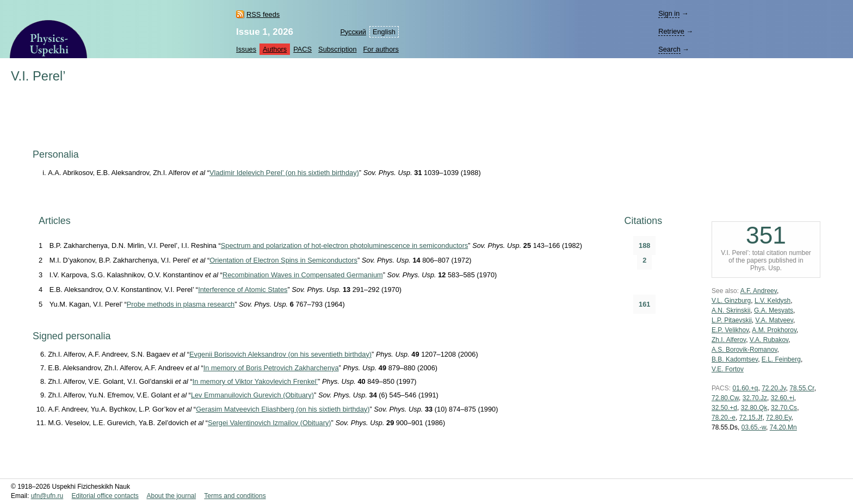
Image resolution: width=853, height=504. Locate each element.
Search (669, 49)
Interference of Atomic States (243, 290)
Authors (275, 49)
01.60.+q (745, 388)
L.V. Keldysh (772, 301)
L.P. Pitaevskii (732, 320)
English (384, 32)
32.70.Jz (755, 398)
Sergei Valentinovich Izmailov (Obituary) (270, 423)
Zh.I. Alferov (729, 340)
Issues (246, 49)
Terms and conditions (235, 496)
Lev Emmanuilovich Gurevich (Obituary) (252, 395)
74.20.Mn (783, 427)
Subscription (337, 49)
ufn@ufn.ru (47, 496)
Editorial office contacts (105, 496)
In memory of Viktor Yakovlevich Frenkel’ (255, 381)
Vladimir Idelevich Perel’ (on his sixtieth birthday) (284, 173)
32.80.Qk (754, 408)
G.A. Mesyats (774, 310)
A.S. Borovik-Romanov (744, 350)
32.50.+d (724, 408)
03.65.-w (754, 427)
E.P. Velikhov (730, 330)
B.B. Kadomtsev (735, 359)
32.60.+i (783, 398)
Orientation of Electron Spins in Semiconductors (283, 260)
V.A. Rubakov (769, 340)
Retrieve (671, 31)
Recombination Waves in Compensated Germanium (303, 275)
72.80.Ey (778, 418)
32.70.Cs (784, 408)
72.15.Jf (751, 418)
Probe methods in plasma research (181, 304)
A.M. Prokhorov (774, 330)
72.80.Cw (725, 398)
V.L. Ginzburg (731, 301)
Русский (353, 32)
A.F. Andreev (759, 291)
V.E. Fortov (728, 369)
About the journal (171, 496)
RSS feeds (263, 14)
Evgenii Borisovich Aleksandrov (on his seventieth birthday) (280, 354)
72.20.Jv (774, 388)
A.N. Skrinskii (731, 310)
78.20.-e (724, 418)
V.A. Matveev (774, 320)
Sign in (669, 13)
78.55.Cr (802, 388)
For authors (381, 49)
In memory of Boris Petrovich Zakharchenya (271, 368)
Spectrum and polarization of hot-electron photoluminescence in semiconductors (345, 245)
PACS (302, 49)
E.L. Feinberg (781, 359)
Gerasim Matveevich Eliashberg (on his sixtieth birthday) (283, 409)
